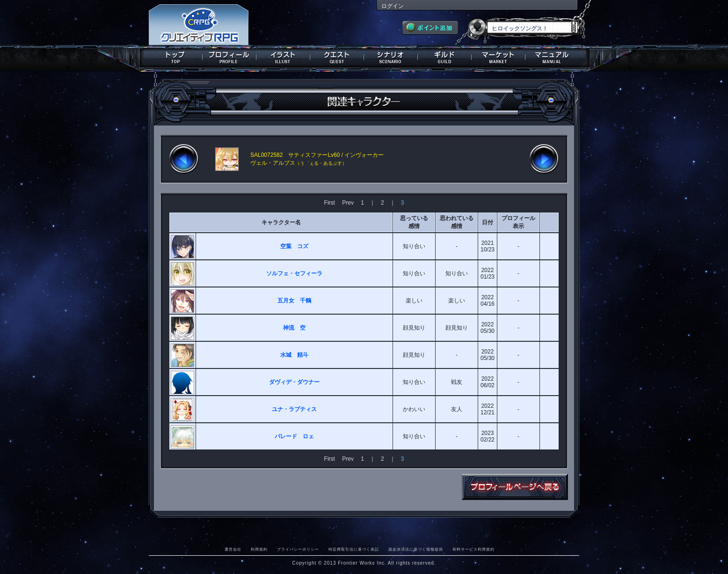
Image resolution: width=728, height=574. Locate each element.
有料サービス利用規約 (473, 549)
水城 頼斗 (294, 355)
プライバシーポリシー (298, 549)
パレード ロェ (294, 436)
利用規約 (259, 549)
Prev (348, 203)
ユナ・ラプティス (294, 409)
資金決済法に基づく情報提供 (416, 549)
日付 (488, 222)
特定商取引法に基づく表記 (354, 549)
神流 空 (294, 328)
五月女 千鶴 (294, 301)
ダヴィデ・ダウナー (294, 382)
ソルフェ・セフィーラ (294, 273)
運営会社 (233, 549)
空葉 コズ (294, 246)
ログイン (393, 6)
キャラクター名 (281, 222)
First (330, 203)
